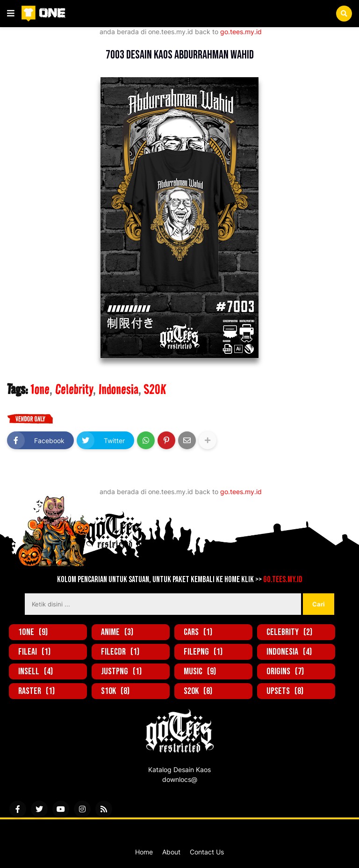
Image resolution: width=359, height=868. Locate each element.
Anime (117, 632)
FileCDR (120, 652)
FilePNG (203, 652)
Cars (198, 632)
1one (47, 40)
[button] (11, 14)
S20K (155, 389)
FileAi (34, 652)
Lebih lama (332, 482)
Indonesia (118, 389)
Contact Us (207, 852)
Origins (285, 671)
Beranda (20, 40)
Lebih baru (27, 482)
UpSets (285, 691)
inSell (36, 671)
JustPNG (121, 671)
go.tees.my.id (241, 32)
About (171, 852)
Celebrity (74, 389)
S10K (115, 691)
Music (200, 671)
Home (144, 852)
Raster (36, 691)
